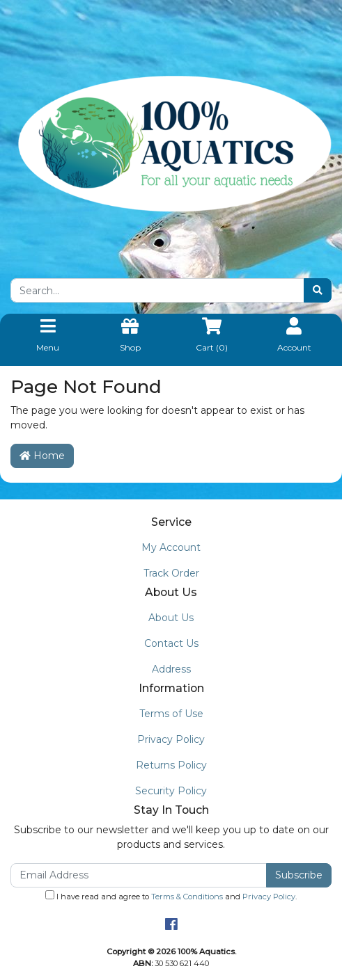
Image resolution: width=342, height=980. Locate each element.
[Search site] (318, 290)
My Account (171, 547)
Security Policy (171, 791)
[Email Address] (139, 875)
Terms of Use (171, 714)
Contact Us (171, 643)
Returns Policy (171, 765)
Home (42, 456)
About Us (171, 618)
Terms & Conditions (187, 897)
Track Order (171, 573)
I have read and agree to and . (171, 896)
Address (171, 669)
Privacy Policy (171, 739)
